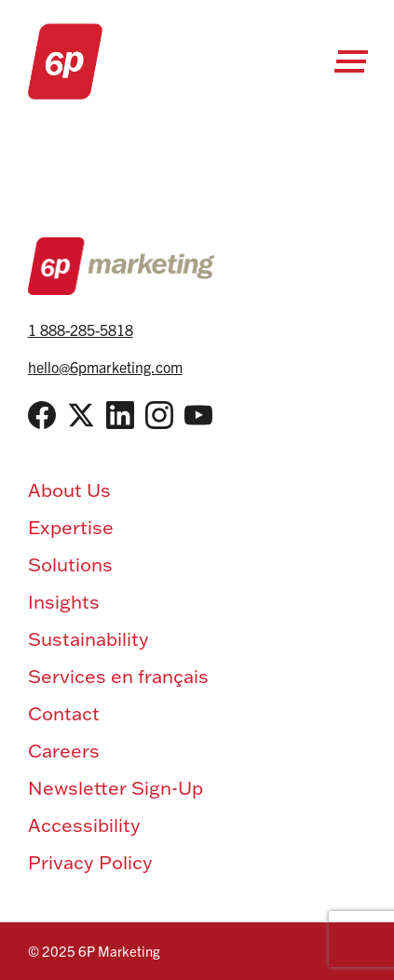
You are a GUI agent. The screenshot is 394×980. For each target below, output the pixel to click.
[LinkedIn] (120, 415)
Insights (64, 601)
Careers (64, 750)
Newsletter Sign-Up (115, 787)
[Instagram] (159, 415)
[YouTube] (198, 415)
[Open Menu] (351, 61)
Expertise (71, 527)
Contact (64, 713)
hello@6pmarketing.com (105, 367)
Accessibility (84, 825)
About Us (69, 490)
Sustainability (88, 638)
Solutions (70, 564)
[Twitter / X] (81, 415)
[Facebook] (42, 415)
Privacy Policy (90, 862)
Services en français (118, 676)
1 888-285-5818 (81, 329)
